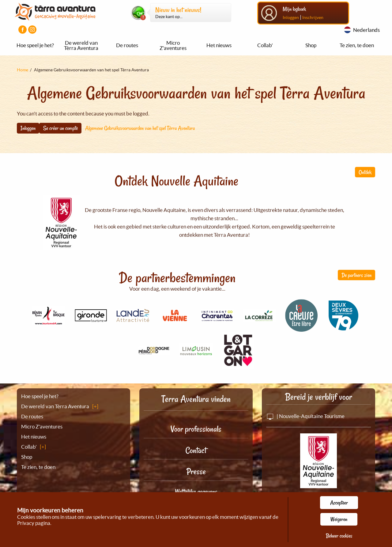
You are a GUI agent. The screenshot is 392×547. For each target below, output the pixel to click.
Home (23, 70)
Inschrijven (313, 17)
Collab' (265, 45)
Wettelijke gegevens (196, 492)
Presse (196, 472)
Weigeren (339, 519)
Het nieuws (219, 45)
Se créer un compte (60, 128)
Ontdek (365, 172)
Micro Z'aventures (173, 45)
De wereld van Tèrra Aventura (81, 45)
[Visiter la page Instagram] (32, 30)
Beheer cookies (339, 536)
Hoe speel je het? (35, 45)
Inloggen (291, 17)
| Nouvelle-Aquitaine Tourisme (305, 416)
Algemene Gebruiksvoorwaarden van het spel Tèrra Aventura (140, 128)
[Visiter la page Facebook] (23, 30)
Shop (311, 45)
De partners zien (356, 275)
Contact (196, 450)
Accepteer (339, 503)
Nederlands (366, 30)
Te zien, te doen (357, 45)
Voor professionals (196, 429)
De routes (127, 45)
